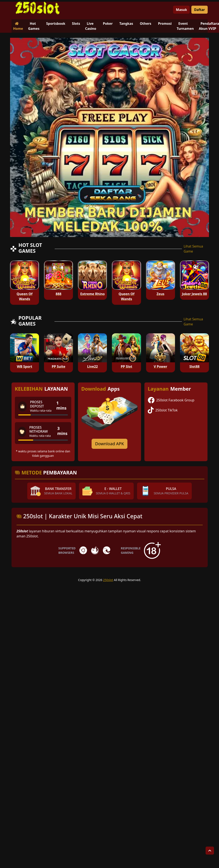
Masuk (181, 10)
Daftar (199, 10)
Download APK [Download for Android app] (110, 444)
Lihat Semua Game (193, 249)
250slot (108, 580)
